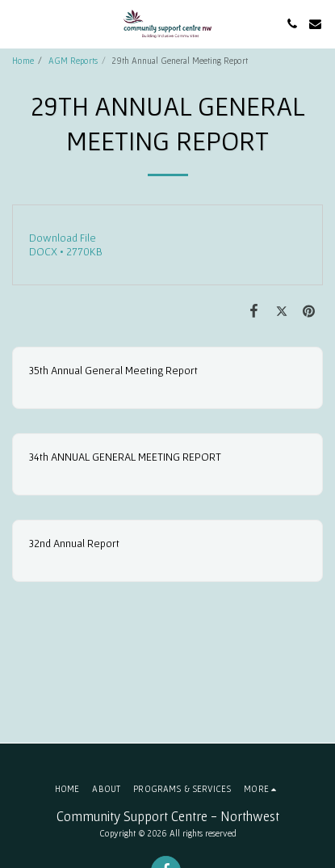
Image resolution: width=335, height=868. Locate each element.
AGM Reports (73, 61)
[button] (18, 23)
